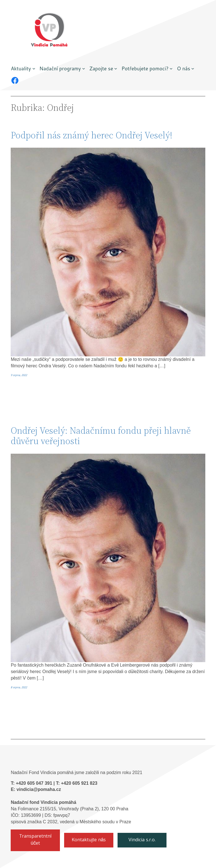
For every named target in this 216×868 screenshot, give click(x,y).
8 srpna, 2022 (19, 688)
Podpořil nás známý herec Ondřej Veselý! (92, 135)
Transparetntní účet (35, 840)
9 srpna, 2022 (19, 375)
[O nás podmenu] (193, 68)
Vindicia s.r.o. (142, 840)
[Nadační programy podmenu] (84, 68)
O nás (184, 68)
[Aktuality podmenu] (34, 68)
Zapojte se (101, 68)
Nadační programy (60, 68)
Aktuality (21, 68)
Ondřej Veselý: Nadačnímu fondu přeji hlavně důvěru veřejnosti (101, 436)
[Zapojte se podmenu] (116, 68)
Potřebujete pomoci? (145, 68)
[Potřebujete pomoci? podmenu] (171, 68)
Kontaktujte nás (89, 840)
